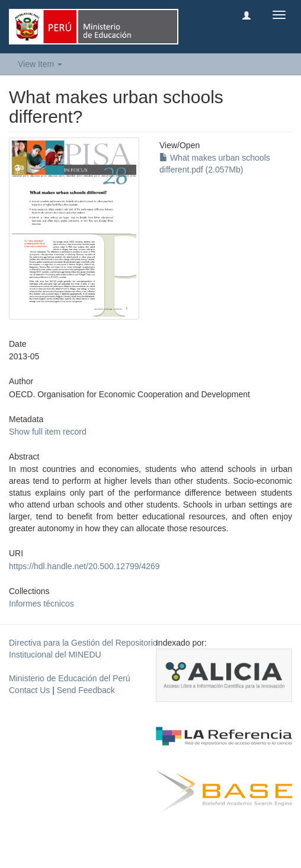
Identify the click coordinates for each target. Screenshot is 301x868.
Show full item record (48, 432)
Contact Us (29, 690)
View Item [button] (40, 64)
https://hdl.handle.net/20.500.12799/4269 (84, 566)
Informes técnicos (41, 604)
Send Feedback (86, 690)
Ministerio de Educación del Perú (70, 678)
